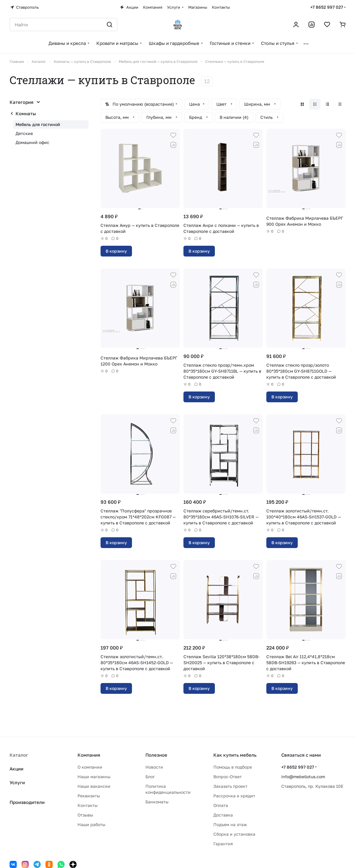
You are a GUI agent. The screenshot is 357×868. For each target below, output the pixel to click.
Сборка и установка (234, 834)
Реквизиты (89, 796)
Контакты (88, 805)
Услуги (17, 782)
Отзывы (85, 815)
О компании (90, 767)
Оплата (221, 805)
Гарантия (223, 844)
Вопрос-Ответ (228, 777)
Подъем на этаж (230, 824)
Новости (154, 767)
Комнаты (26, 113)
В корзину (116, 251)
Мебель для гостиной (38, 124)
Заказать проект (230, 786)
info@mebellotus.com (303, 777)
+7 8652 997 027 (327, 7)
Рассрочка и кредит (234, 796)
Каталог (19, 755)
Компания (89, 755)
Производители (27, 802)
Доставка (223, 815)
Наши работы (91, 824)
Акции (16, 769)
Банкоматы (157, 802)
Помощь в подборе (233, 767)
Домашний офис (32, 142)
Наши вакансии (94, 786)
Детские (24, 133)
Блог (150, 777)
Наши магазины (94, 777)
